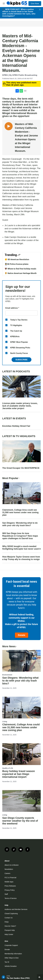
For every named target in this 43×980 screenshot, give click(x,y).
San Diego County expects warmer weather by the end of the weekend (20, 821)
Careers (7, 873)
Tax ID (7, 962)
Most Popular (11, 478)
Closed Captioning (11, 914)
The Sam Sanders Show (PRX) (18, 978)
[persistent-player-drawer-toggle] (40, 977)
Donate (22, 635)
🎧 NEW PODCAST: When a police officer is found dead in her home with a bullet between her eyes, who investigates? (19, 13)
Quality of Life (8, 768)
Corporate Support (11, 945)
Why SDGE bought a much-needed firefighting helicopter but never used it (21, 548)
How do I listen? (10, 926)
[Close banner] (40, 10)
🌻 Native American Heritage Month (21, 273)
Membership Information (13, 954)
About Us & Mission (12, 865)
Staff (6, 894)
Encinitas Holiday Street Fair (16, 426)
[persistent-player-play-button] (3, 977)
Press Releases (10, 886)
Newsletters (9, 869)
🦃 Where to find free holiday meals (20, 269)
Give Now (35, 3)
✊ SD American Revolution (17, 259)
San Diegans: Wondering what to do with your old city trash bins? (20, 524)
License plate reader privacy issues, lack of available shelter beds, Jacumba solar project (20, 406)
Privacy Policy (10, 890)
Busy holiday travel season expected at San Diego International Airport (19, 774)
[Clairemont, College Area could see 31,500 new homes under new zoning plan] (21, 708)
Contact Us (9, 918)
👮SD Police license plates (17, 264)
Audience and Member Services (16, 909)
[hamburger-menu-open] (4, 3)
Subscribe (21, 360)
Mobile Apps (9, 882)
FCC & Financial (10, 878)
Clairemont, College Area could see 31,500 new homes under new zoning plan (20, 512)
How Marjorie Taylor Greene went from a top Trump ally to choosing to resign (21, 558)
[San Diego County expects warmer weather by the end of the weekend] (21, 801)
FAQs (7, 922)
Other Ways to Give (12, 958)
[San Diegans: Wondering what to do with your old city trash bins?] (21, 661)
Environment (7, 675)
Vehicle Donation (11, 966)
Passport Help (10, 930)
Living (5, 722)
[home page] (17, 3)
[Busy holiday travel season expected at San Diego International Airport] (21, 754)
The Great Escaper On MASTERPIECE (21, 468)
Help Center (9, 934)
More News (10, 646)
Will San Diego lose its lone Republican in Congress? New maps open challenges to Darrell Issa (20, 536)
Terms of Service (11, 898)
